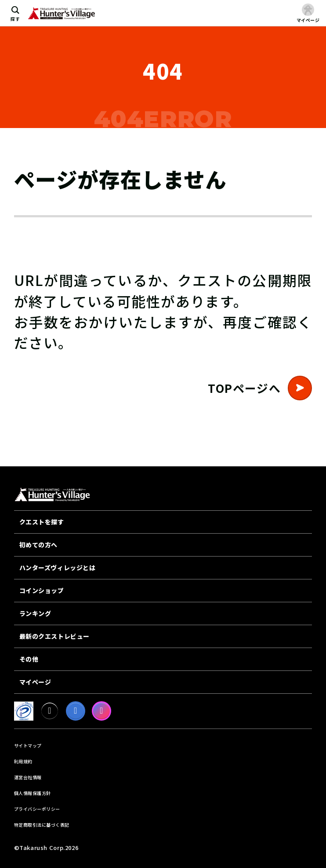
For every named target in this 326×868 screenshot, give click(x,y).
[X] (50, 711)
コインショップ (42, 590)
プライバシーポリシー (37, 809)
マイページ (35, 682)
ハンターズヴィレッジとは (58, 568)
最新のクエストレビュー (54, 636)
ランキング (35, 613)
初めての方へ (38, 545)
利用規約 (23, 761)
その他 (29, 659)
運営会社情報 (28, 777)
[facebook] (76, 711)
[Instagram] (101, 711)
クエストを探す (42, 522)
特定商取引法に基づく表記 (42, 825)
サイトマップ (28, 745)
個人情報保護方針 (33, 793)
